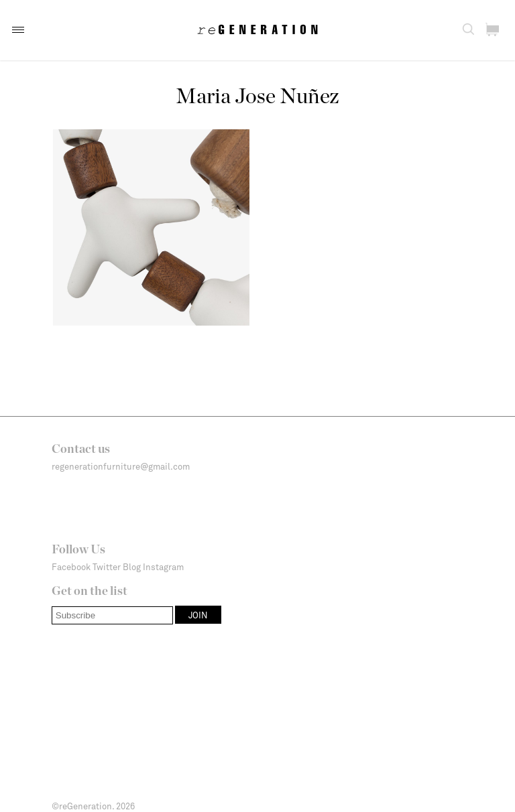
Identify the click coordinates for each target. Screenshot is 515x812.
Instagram (163, 567)
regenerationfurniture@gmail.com (121, 466)
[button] (18, 30)
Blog (132, 567)
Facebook (71, 567)
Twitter (107, 567)
